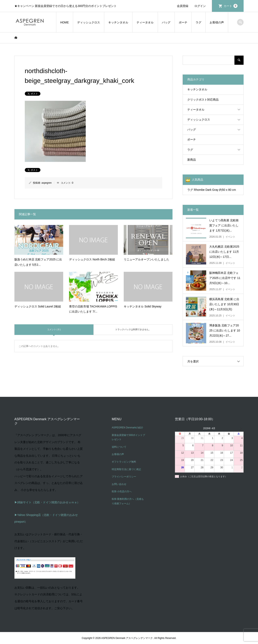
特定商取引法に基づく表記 (126, 469)
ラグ (198, 22)
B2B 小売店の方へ (122, 492)
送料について (119, 447)
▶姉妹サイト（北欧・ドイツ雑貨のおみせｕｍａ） (47, 502)
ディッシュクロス (89, 22)
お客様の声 (217, 22)
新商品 (192, 160)
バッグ (166, 22)
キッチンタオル (118, 22)
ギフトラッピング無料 (124, 462)
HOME (65, 22)
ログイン (200, 6)
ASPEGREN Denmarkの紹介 (127, 428)
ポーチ (183, 22)
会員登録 (183, 6)
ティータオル (145, 22)
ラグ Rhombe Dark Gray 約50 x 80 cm (212, 190)
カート (231, 6)
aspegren (47, 183)
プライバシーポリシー (124, 477)
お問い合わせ (119, 484)
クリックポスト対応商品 (203, 100)
